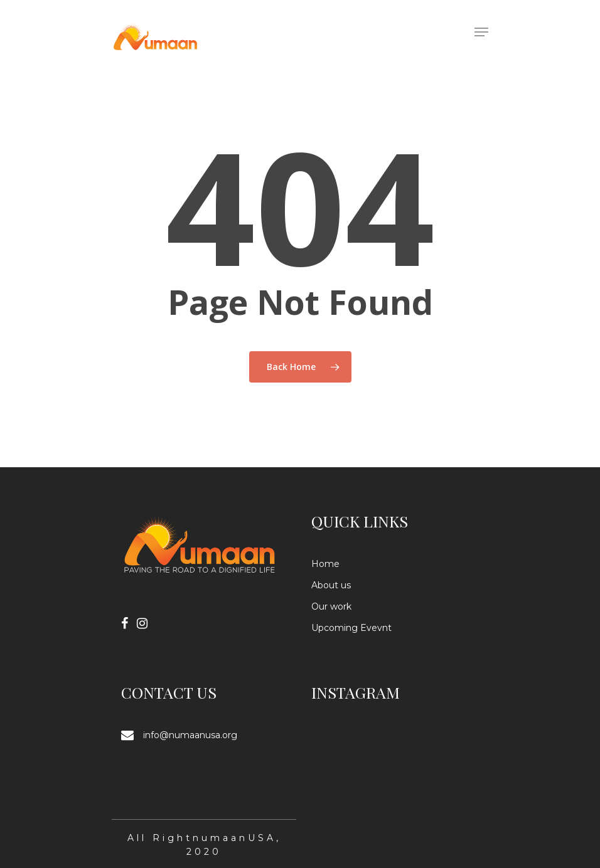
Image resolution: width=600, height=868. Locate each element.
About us (331, 585)
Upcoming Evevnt (351, 628)
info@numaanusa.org (190, 735)
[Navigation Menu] (481, 32)
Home (325, 564)
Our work (331, 606)
